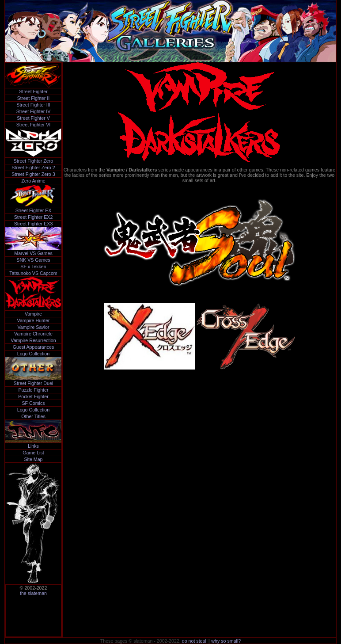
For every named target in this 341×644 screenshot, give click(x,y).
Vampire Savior (33, 327)
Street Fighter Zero (33, 161)
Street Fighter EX (34, 210)
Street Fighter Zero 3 (33, 174)
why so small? (226, 641)
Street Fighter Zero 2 (33, 168)
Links (33, 446)
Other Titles (33, 416)
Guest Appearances (34, 347)
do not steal (194, 641)
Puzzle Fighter (33, 390)
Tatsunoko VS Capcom (33, 273)
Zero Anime (33, 181)
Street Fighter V (33, 118)
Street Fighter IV (34, 111)
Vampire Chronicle (33, 334)
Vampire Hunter (34, 320)
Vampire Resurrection (33, 340)
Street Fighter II (33, 98)
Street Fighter (33, 91)
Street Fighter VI (34, 125)
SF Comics (33, 403)
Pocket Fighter (33, 396)
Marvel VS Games (33, 253)
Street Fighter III (33, 105)
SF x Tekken (33, 267)
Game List (33, 453)
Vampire (33, 314)
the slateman (33, 593)
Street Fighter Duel (33, 383)
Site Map (33, 459)
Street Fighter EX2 (34, 217)
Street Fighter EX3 (34, 224)
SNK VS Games (33, 260)
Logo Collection (33, 354)
